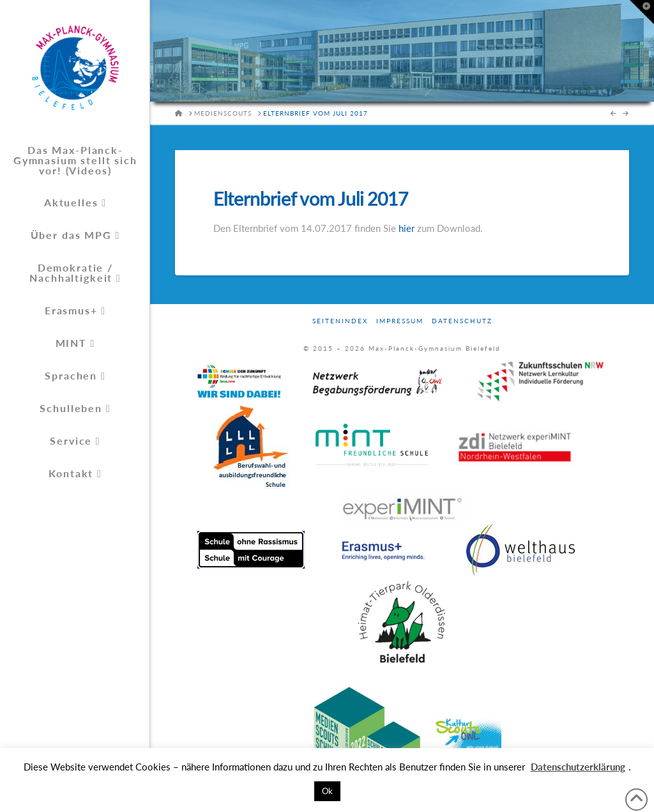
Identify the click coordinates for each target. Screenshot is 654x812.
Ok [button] (327, 791)
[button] (642, 12)
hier (407, 228)
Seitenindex (340, 321)
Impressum (400, 321)
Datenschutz (462, 321)
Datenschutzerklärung (578, 767)
